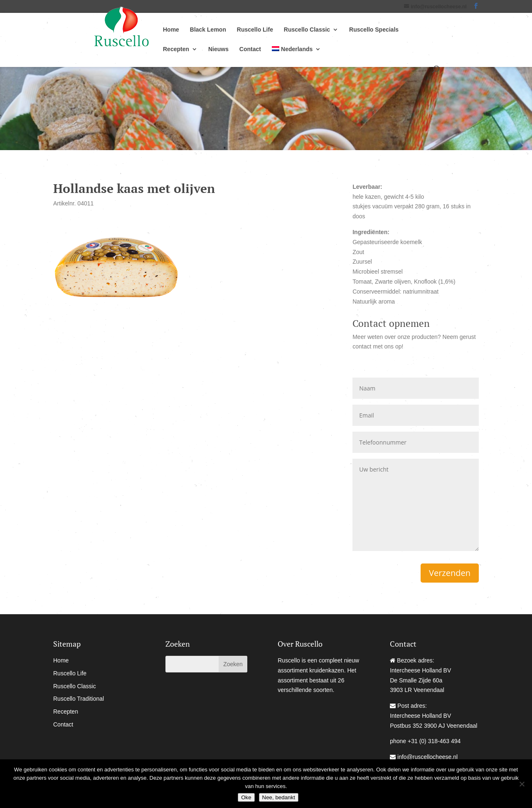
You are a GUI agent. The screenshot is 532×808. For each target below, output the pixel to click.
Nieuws (218, 49)
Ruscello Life (255, 30)
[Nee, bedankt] (522, 784)
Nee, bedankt (279, 797)
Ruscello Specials (374, 30)
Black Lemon (208, 30)
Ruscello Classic (307, 30)
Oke (246, 797)
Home (171, 30)
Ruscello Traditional (79, 699)
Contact (250, 49)
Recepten (176, 49)
